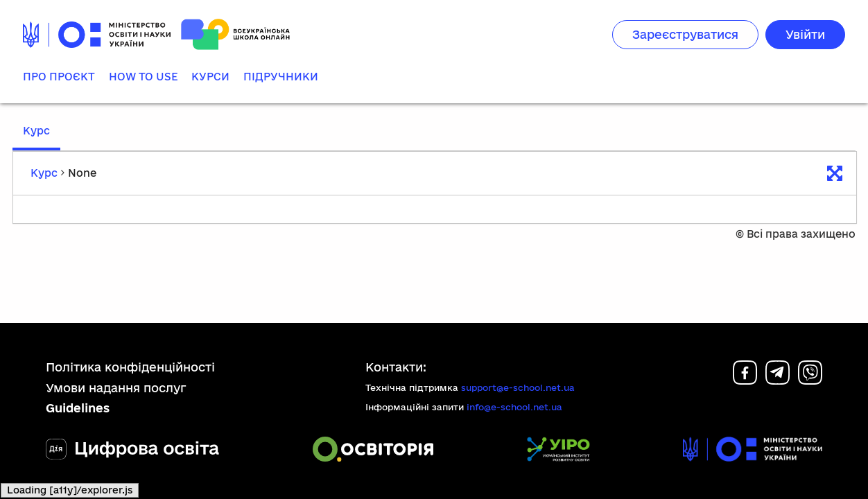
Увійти (805, 34)
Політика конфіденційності (130, 367)
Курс (36, 131)
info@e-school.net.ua (514, 407)
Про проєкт (59, 77)
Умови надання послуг (116, 388)
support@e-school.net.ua (518, 387)
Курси (210, 77)
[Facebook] (745, 380)
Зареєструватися (685, 34)
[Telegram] (778, 380)
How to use (143, 77)
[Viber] (810, 380)
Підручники (281, 77)
